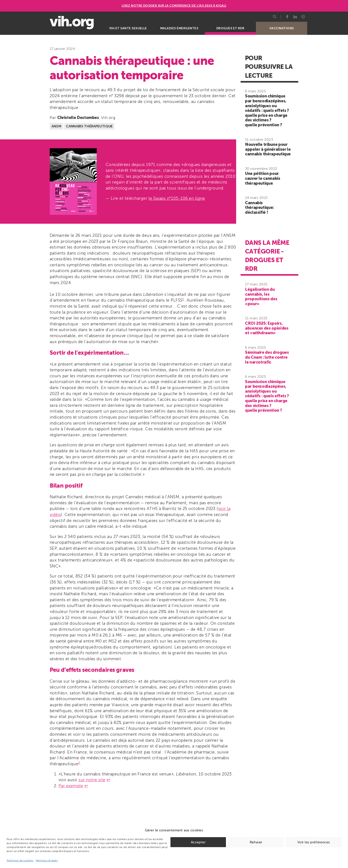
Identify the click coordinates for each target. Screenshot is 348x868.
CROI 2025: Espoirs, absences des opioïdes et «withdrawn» (267, 328)
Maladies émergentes (179, 28)
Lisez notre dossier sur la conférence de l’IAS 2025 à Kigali (174, 6)
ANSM (56, 126)
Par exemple (71, 786)
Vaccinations (282, 28)
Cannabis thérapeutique (89, 126)
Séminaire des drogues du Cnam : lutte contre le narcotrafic (267, 357)
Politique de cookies (20, 860)
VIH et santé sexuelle (128, 28)
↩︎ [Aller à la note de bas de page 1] (108, 780)
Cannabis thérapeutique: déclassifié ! (259, 208)
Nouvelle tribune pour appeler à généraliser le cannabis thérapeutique (268, 149)
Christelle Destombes (78, 118)
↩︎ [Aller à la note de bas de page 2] (86, 786)
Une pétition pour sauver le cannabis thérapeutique (263, 178)
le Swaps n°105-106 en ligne (177, 198)
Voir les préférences (314, 842)
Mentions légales (47, 860)
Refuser (256, 842)
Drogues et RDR (230, 28)
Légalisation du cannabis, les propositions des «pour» (261, 297)
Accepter (198, 842)
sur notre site (92, 780)
